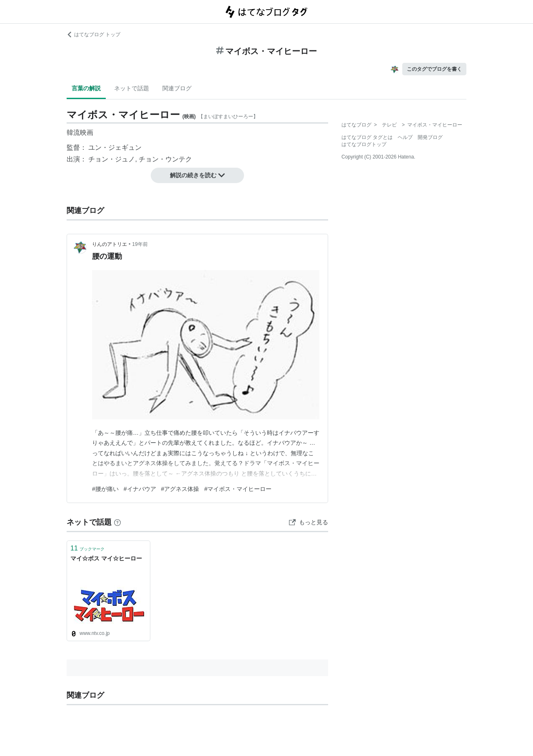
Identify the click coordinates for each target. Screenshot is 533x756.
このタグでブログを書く (434, 69)
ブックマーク (87, 548)
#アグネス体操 (180, 489)
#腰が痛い (105, 489)
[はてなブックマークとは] (117, 522)
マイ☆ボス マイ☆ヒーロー (106, 558)
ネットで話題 (132, 88)
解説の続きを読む (197, 175)
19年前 (140, 244)
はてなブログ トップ (93, 35)
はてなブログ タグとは (367, 137)
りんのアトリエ (110, 244)
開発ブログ (430, 137)
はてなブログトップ (364, 144)
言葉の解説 (86, 88)
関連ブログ (177, 88)
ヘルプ (405, 137)
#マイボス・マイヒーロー (238, 489)
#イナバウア (140, 489)
